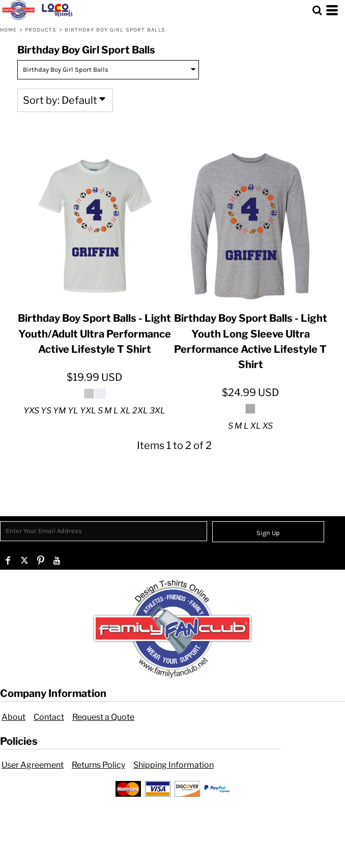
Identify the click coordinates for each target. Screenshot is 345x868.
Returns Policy (98, 765)
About (13, 717)
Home (8, 30)
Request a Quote (103, 717)
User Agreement (33, 765)
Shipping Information (174, 765)
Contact (49, 717)
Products (41, 30)
